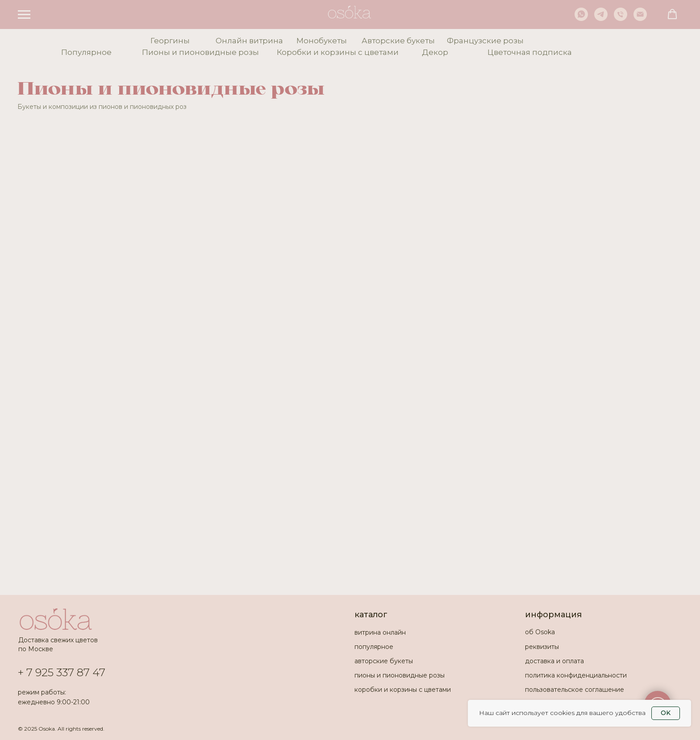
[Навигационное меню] (24, 15)
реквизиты (542, 647)
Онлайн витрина (249, 41)
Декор (435, 52)
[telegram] (601, 19)
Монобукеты (322, 41)
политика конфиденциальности (576, 675)
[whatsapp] (581, 19)
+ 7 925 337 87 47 (62, 672)
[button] (672, 14)
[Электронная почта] (640, 19)
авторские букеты (384, 661)
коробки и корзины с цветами (403, 690)
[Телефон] (621, 19)
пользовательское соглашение (575, 690)
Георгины (170, 41)
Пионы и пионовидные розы (200, 52)
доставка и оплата (554, 661)
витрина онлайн (380, 632)
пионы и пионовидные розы (400, 675)
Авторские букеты (398, 41)
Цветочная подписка (530, 52)
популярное (374, 647)
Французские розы (485, 41)
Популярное (86, 52)
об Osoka (540, 632)
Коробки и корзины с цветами (338, 52)
